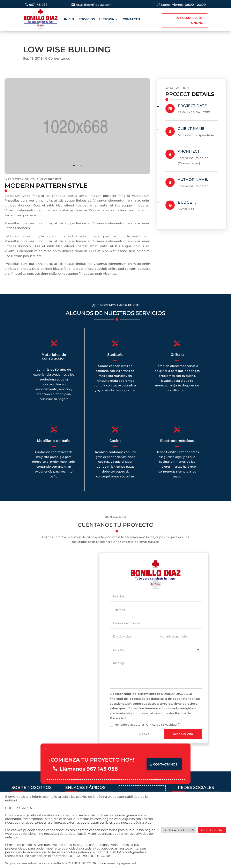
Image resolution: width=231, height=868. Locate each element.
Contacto (131, 19)
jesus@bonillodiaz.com (94, 5)
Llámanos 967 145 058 (89, 768)
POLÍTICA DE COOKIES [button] (179, 830)
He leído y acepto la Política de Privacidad (145, 724)
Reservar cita (183, 734)
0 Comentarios (58, 58)
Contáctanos (165, 764)
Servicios (87, 19)
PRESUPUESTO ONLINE (191, 20)
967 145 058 (38, 5)
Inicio (69, 19)
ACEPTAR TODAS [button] (212, 830)
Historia (107, 19)
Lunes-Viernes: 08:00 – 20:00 (183, 5)
